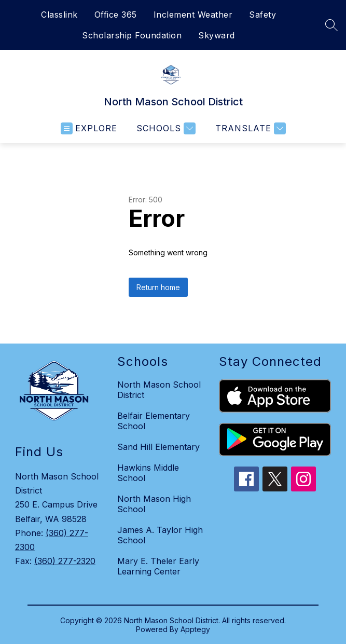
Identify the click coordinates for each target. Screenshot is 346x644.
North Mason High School (154, 504)
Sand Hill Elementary (158, 447)
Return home (158, 287)
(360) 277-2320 (65, 561)
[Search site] (331, 25)
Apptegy (195, 629)
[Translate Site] (249, 128)
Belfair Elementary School (154, 421)
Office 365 (116, 15)
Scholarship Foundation (132, 35)
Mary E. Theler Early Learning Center (158, 566)
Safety (262, 15)
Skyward (217, 35)
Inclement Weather (193, 15)
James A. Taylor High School (160, 535)
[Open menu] (89, 128)
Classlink (59, 15)
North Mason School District (159, 390)
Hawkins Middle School (148, 473)
